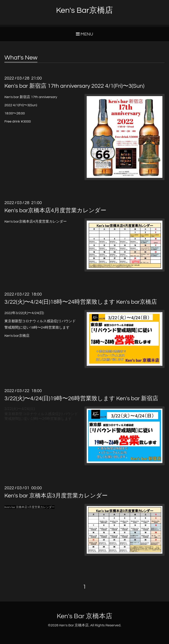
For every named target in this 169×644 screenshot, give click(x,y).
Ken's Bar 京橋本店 (84, 616)
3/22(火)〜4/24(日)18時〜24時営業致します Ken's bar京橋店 (81, 302)
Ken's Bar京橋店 (85, 10)
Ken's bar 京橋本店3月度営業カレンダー (56, 496)
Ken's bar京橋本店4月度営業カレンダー (55, 210)
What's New (21, 58)
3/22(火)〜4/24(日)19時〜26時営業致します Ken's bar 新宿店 (81, 398)
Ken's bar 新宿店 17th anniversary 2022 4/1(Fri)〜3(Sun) (74, 86)
